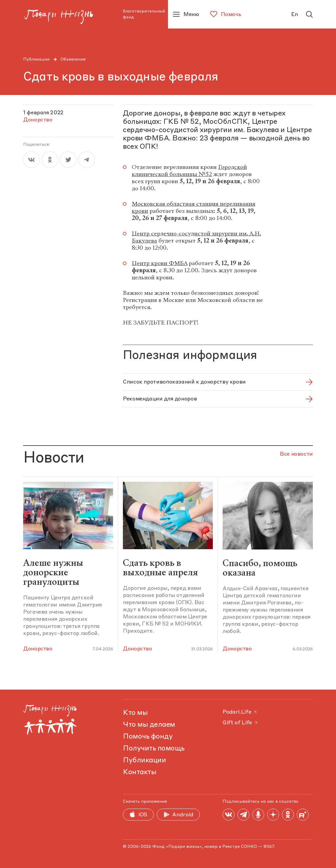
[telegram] (87, 160)
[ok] (50, 160)
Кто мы (135, 713)
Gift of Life (240, 723)
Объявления (73, 59)
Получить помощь (154, 749)
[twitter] (68, 160)
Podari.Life (240, 712)
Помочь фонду (148, 737)
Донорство (38, 649)
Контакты (140, 772)
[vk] (31, 160)
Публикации (36, 59)
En (295, 15)
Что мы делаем (149, 725)
